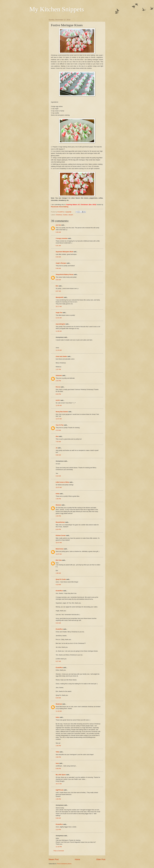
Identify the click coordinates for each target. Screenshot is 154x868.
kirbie (58, 494)
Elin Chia (59, 560)
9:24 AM (58, 623)
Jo (57, 448)
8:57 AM (58, 291)
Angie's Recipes (61, 263)
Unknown (59, 375)
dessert (71, 215)
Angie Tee (59, 313)
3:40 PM (58, 516)
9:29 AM (58, 698)
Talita (57, 752)
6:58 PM (58, 769)
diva (57, 436)
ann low (58, 225)
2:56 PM (58, 746)
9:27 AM (58, 661)
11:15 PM (59, 847)
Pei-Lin (58, 387)
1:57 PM (58, 369)
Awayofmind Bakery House (65, 274)
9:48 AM (58, 818)
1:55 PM (58, 799)
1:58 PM (58, 499)
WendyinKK (60, 297)
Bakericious (60, 549)
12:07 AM (59, 554)
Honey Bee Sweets (62, 412)
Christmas (59, 215)
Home (77, 859)
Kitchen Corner (61, 535)
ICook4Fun (59, 591)
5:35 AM (58, 232)
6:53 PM (58, 394)
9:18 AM (58, 476)
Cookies (65, 215)
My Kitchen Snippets (57, 9)
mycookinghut (60, 324)
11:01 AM (59, 318)
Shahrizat (59, 704)
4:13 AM (58, 430)
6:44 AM (58, 257)
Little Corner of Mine (62, 482)
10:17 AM (59, 306)
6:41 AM (58, 246)
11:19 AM (59, 711)
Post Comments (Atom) (64, 864)
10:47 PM (59, 543)
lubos (58, 717)
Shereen (58, 505)
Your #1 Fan (60, 425)
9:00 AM (58, 455)
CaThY (58, 400)
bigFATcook (60, 790)
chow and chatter (61, 356)
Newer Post (54, 859)
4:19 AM (58, 585)
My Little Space (61, 775)
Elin (57, 286)
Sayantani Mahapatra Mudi (64, 252)
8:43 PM (58, 529)
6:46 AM (58, 268)
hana (57, 763)
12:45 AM (59, 405)
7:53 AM (58, 442)
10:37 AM (59, 487)
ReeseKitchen (60, 522)
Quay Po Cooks (61, 579)
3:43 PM (58, 381)
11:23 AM (59, 350)
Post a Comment (59, 851)
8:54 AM (58, 280)
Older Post (101, 859)
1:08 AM (58, 573)
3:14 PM (58, 830)
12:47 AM (59, 419)
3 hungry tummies (62, 238)
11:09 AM (59, 331)
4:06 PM (58, 757)
